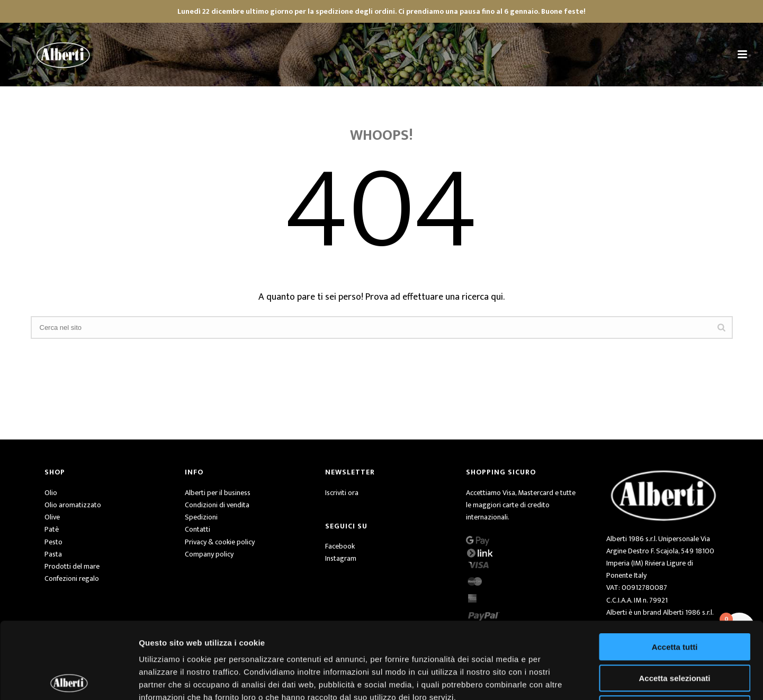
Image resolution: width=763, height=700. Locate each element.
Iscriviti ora (342, 493)
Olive (52, 517)
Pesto (53, 542)
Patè (52, 529)
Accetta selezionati (674, 602)
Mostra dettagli (557, 679)
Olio (51, 493)
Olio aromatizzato (73, 505)
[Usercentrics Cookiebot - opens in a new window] (69, 679)
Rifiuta (675, 632)
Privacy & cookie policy (220, 542)
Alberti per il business (218, 493)
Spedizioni (201, 517)
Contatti (198, 529)
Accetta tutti (675, 571)
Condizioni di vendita (217, 505)
